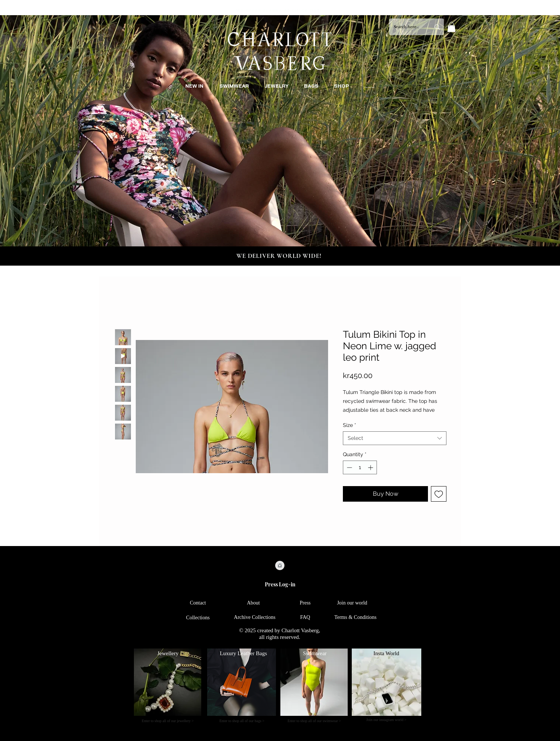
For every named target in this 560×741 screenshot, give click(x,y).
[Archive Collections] (255, 618)
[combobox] (395, 438)
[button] (451, 27)
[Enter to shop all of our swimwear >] (314, 721)
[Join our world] (352, 603)
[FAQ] (305, 618)
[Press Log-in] (280, 585)
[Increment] (371, 467)
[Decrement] (349, 467)
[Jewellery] (168, 654)
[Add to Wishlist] (439, 494)
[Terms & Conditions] (355, 618)
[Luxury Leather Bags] (243, 654)
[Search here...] (406, 27)
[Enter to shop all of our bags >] (242, 721)
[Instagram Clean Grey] (280, 565)
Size (350, 425)
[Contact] (198, 603)
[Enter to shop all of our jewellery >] (168, 721)
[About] (253, 603)
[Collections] (198, 618)
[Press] (305, 603)
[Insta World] (386, 654)
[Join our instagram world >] (386, 720)
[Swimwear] (315, 654)
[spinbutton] (360, 467)
